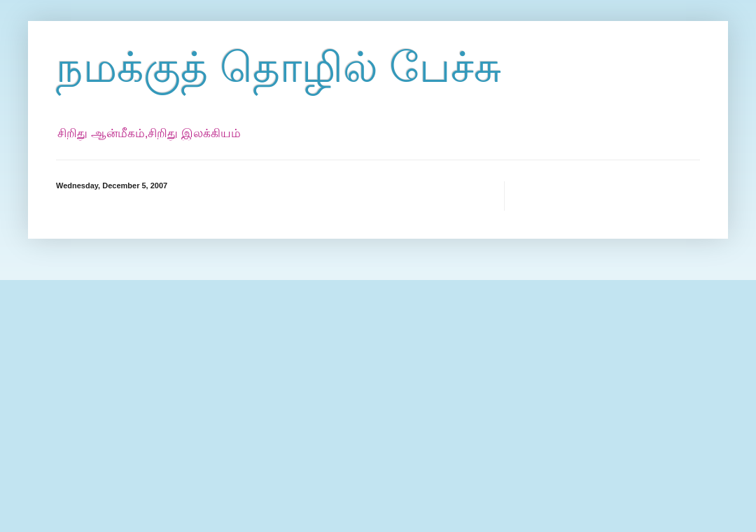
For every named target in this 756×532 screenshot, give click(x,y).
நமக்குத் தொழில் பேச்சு (279, 68)
